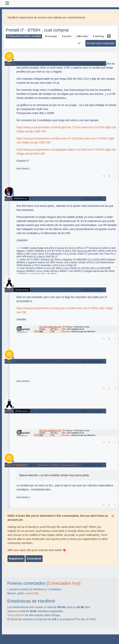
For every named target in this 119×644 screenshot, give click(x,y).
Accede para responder (101, 43)
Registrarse (16, 559)
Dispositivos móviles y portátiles (24, 36)
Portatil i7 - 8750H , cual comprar (57, 465)
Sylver (8, 199)
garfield (9, 290)
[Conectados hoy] (63, 583)
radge (8, 64)
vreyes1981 (32, 593)
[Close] (113, 516)
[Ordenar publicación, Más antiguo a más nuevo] (79, 43)
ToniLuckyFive (16, 615)
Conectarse (34, 559)
